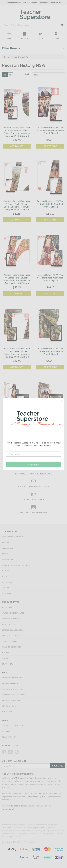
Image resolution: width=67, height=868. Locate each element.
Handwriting (9, 593)
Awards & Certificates (13, 613)
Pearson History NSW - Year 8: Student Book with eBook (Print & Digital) (50, 278)
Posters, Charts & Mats (13, 636)
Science (6, 554)
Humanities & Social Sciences (16, 565)
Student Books (9, 641)
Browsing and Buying (12, 678)
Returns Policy (9, 706)
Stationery (8, 664)
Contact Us (8, 712)
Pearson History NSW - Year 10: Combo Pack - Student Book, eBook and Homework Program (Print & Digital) (17, 132)
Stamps (6, 658)
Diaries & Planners (11, 619)
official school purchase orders (41, 797)
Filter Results (11, 48)
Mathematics (9, 548)
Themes (6, 588)
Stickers (6, 653)
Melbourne (20, 778)
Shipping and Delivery (13, 689)
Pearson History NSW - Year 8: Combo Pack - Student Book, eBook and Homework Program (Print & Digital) (17, 279)
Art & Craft (8, 582)
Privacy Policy (9, 737)
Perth (31, 778)
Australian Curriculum (14, 537)
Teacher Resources (11, 647)
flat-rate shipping (18, 806)
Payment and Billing (12, 700)
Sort (27, 74)
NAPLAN (6, 571)
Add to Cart (17, 146)
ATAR (4, 576)
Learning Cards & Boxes (13, 630)
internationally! (9, 809)
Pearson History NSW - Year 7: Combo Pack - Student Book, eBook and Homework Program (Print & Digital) (17, 205)
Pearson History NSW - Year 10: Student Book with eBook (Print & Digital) (50, 130)
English (6, 543)
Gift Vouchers (9, 624)
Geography (8, 559)
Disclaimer (7, 731)
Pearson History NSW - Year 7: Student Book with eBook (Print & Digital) (50, 204)
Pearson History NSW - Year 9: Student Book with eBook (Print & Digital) (50, 351)
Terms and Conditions (13, 726)
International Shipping (13, 695)
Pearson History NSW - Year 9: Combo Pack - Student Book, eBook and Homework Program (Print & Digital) (17, 353)
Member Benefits (10, 683)
